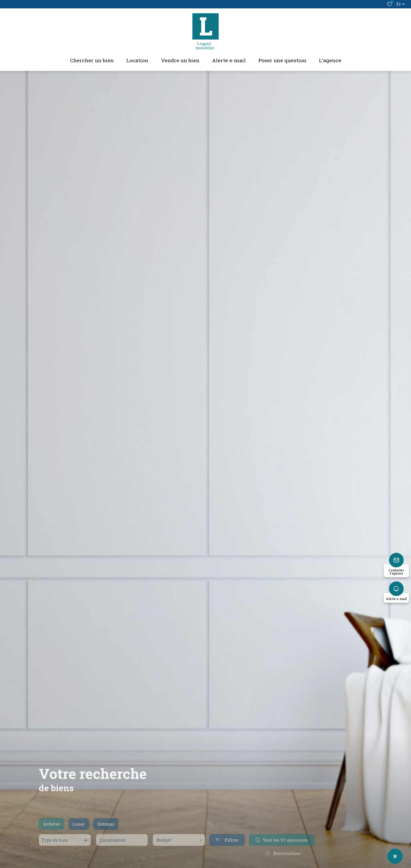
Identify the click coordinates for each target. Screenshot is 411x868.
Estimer (106, 831)
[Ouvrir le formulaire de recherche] (227, 847)
